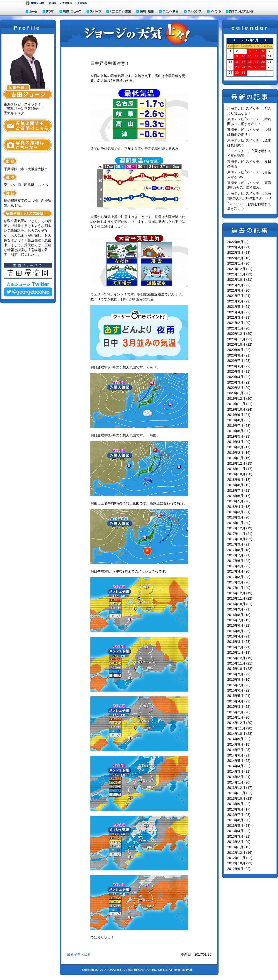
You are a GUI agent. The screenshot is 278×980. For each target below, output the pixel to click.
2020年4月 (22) (239, 377)
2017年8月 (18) (239, 550)
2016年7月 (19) (239, 620)
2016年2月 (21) (239, 647)
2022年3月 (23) (239, 252)
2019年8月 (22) (239, 420)
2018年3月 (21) (239, 512)
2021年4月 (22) (239, 312)
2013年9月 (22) (239, 804)
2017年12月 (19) (240, 528)
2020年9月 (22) (239, 350)
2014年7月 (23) (239, 750)
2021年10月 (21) (240, 280)
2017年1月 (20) (239, 588)
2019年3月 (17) (239, 447)
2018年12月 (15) (240, 463)
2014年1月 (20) (239, 782)
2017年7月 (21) (239, 555)
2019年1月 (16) (239, 458)
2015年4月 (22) (239, 701)
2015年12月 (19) (240, 658)
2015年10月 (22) (240, 669)
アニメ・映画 (169, 12)
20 (263, 62)
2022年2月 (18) (239, 258)
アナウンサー (193, 12)
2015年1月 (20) (239, 717)
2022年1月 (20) (239, 263)
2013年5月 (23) (239, 826)
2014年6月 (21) (239, 755)
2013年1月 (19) (239, 847)
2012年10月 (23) (240, 863)
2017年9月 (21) (239, 544)
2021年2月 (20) (239, 323)
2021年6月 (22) (239, 301)
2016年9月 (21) (239, 609)
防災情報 (66, 3)
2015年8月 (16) (239, 679)
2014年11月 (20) (240, 728)
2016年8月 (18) (239, 615)
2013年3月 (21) (239, 836)
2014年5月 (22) (239, 761)
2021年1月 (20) (239, 328)
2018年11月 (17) (240, 469)
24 (243, 67)
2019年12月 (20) (240, 399)
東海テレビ (35, 3)
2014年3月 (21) (239, 771)
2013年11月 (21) (240, 793)
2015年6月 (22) (239, 690)
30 (237, 73)
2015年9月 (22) (239, 674)
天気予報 (81, 3)
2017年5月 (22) (239, 566)
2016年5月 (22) (239, 631)
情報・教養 (145, 12)
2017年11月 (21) (240, 534)
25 (250, 67)
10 (243, 57)
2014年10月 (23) (240, 734)
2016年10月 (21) (240, 604)
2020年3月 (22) (239, 382)
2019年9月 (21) (239, 415)
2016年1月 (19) (239, 652)
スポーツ (94, 12)
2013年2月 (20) (239, 842)
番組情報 (52, 3)
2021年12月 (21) (240, 269)
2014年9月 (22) (239, 739)
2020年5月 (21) (239, 371)
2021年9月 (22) (239, 285)
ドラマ (48, 12)
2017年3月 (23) (239, 577)
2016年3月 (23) (239, 642)
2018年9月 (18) (239, 480)
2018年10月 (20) (240, 474)
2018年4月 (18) (239, 507)
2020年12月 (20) (240, 334)
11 (250, 57)
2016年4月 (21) (239, 636)
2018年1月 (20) (239, 523)
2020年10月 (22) (240, 344)
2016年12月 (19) (240, 593)
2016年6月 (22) (239, 625)
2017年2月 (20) (239, 582)
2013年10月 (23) (240, 798)
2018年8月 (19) (239, 485)
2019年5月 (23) (239, 436)
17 (243, 62)
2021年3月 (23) (239, 317)
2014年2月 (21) (239, 777)
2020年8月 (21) (239, 355)
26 (256, 67)
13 (263, 57)
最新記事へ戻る (79, 954)
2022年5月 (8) (238, 242)
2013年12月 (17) (240, 788)
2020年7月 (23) (239, 361)
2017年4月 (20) (239, 571)
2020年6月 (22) (239, 366)
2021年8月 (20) (239, 290)
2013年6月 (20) (239, 820)
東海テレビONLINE (240, 12)
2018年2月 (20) (239, 517)
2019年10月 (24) (240, 409)
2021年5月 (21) (239, 307)
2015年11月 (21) (240, 663)
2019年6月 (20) (239, 431)
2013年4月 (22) (239, 831)
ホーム (32, 12)
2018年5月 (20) (239, 501)
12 (256, 57)
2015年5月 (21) (239, 696)
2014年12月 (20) (240, 723)
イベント (214, 12)
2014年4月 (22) (239, 766)
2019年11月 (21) (240, 404)
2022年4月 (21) (239, 247)
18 (250, 62)
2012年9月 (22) (239, 869)
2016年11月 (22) (240, 598)
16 (237, 62)
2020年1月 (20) (239, 393)
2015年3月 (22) (239, 707)
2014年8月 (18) (239, 744)
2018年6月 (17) (239, 496)
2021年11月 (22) (240, 274)
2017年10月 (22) (240, 539)
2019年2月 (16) (239, 453)
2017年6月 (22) (239, 561)
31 (243, 73)
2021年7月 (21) (239, 296)
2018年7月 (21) (239, 490)
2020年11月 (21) (240, 339)
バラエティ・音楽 (119, 12)
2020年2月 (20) (239, 388)
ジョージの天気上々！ (139, 33)
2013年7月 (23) (239, 815)
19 (256, 62)
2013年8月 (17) (239, 809)
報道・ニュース (70, 12)
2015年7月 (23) (239, 685)
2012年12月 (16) (240, 853)
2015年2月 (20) (239, 712)
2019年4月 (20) (239, 442)
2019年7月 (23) (239, 426)
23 (237, 67)
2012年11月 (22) (240, 858)
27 (263, 67)
